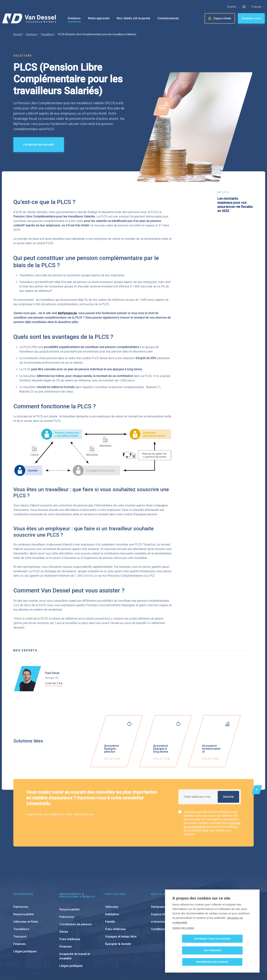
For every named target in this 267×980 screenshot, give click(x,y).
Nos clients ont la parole (133, 18)
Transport (20, 912)
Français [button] (257, 7)
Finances (20, 919)
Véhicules (112, 882)
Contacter (54, 683)
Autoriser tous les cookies (193, 951)
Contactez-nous (251, 18)
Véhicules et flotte (26, 897)
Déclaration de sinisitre (167, 882)
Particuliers (115, 869)
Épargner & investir (118, 919)
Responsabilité (23, 889)
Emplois (232, 7)
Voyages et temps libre (121, 912)
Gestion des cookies (183, 940)
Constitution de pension (76, 899)
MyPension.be (67, 313)
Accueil (18, 34)
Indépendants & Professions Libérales (77, 871)
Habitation (112, 889)
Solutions (74, 18)
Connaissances (168, 18)
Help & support (163, 869)
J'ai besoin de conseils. (39, 145)
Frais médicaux (70, 914)
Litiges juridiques (25, 927)
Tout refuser (234, 951)
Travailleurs (47, 34)
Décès (64, 907)
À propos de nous (220, 900)
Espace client (160, 889)
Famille (110, 897)
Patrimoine (21, 882)
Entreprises (23, 869)
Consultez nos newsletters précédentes (60, 815)
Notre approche (99, 18)
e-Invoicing (159, 897)
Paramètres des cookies (134, 957)
